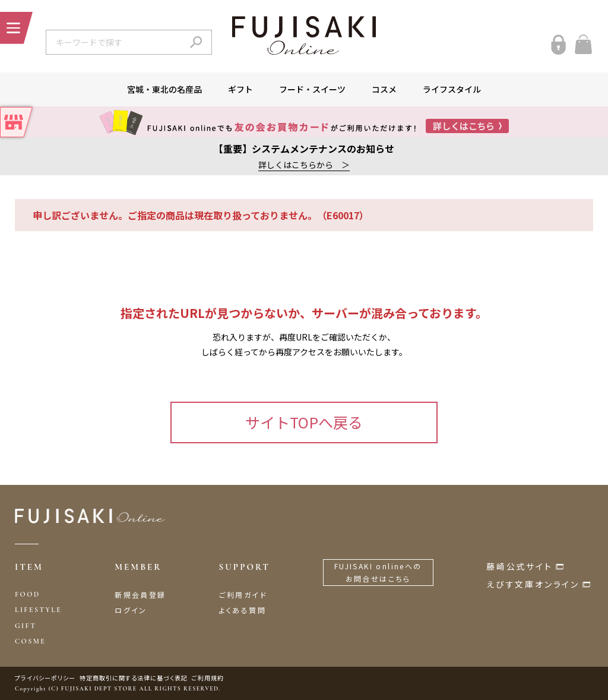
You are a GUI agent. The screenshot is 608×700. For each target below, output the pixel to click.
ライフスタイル (452, 89)
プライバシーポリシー (45, 678)
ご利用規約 (208, 678)
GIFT (26, 626)
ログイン (131, 610)
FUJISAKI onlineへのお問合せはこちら (378, 573)
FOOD (28, 594)
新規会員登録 (140, 595)
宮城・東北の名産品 (164, 89)
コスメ (384, 89)
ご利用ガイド (243, 595)
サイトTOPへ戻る (304, 422)
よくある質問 (243, 610)
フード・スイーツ (312, 89)
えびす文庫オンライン (533, 584)
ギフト (240, 89)
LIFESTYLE (38, 610)
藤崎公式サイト (520, 566)
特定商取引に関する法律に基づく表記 (134, 678)
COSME (30, 641)
